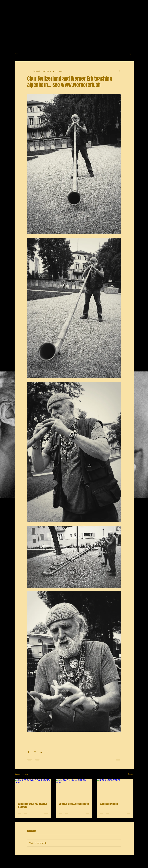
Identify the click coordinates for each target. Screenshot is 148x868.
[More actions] (119, 71)
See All (131, 774)
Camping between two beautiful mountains (32, 805)
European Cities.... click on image (74, 804)
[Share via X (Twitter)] (35, 752)
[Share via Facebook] (28, 752)
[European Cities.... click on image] (74, 789)
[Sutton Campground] (115, 789)
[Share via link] (47, 752)
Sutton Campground (109, 804)
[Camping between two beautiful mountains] (33, 789)
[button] (130, 54)
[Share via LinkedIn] (41, 752)
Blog (16, 54)
